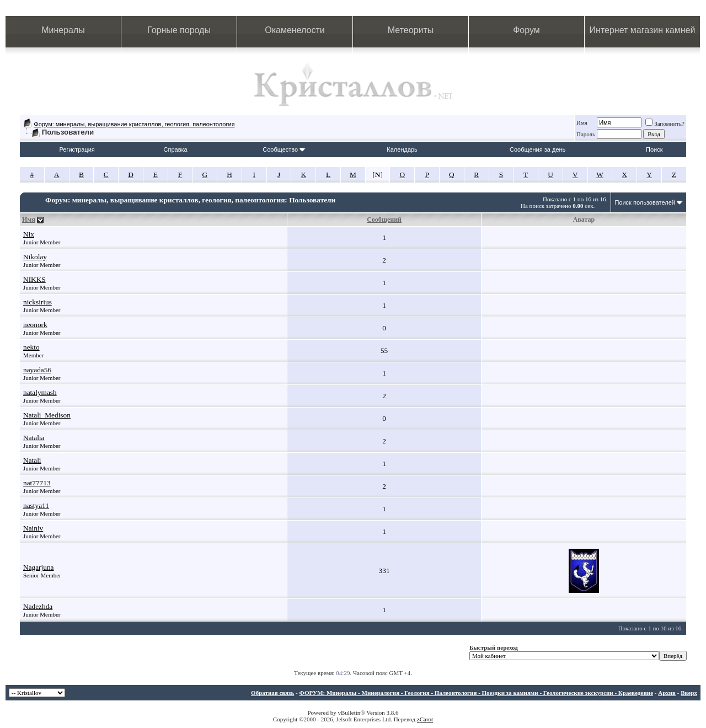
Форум (526, 30)
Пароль (586, 134)
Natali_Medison (47, 415)
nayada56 (37, 370)
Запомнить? (665, 124)
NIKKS (34, 279)
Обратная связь (272, 693)
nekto (31, 347)
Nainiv (33, 528)
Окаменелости (295, 30)
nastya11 (36, 505)
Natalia (34, 438)
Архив (667, 693)
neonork (35, 325)
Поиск (654, 149)
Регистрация (77, 149)
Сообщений (384, 220)
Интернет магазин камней (643, 30)
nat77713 (37, 483)
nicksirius (38, 302)
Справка (176, 149)
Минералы (63, 30)
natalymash (40, 392)
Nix (29, 234)
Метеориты (411, 30)
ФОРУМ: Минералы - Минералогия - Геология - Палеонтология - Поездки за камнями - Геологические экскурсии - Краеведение (476, 693)
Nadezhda (38, 606)
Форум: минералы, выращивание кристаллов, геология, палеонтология (134, 124)
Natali (32, 460)
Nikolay (35, 257)
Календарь (402, 149)
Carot (426, 719)
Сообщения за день (537, 149)
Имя (582, 122)
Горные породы (179, 30)
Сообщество (284, 149)
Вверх (689, 693)
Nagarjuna (39, 567)
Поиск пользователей (645, 202)
